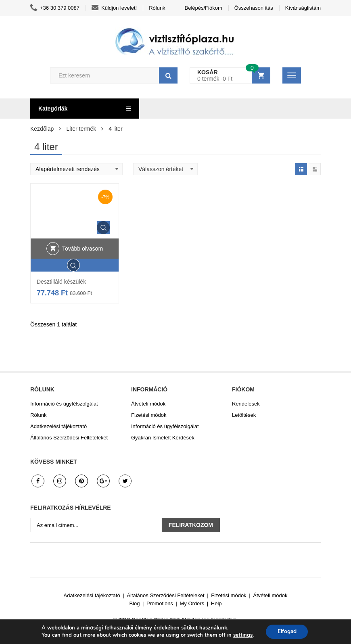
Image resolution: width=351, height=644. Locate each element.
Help (216, 603)
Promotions (160, 603)
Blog (134, 603)
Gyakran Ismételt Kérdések (163, 438)
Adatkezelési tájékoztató (58, 426)
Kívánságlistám (303, 8)
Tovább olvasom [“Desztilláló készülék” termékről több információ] (83, 249)
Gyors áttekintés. (103, 228)
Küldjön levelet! (114, 8)
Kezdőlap (42, 129)
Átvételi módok (148, 404)
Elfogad (287, 631)
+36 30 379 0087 (55, 8)
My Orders (192, 603)
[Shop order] (76, 169)
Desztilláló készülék (61, 282)
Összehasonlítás (254, 8)
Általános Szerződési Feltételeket (69, 438)
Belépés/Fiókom (204, 8)
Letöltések (244, 415)
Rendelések (246, 404)
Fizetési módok (149, 415)
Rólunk (157, 8)
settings (242, 635)
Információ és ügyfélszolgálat (64, 404)
